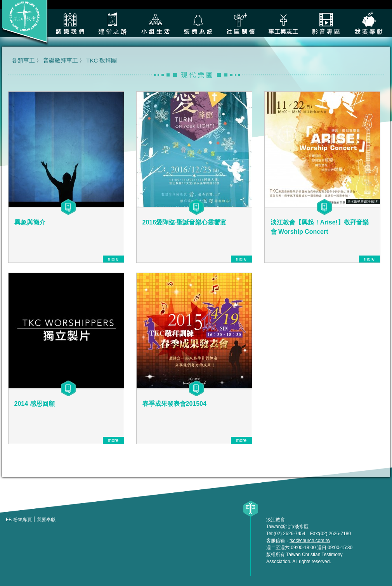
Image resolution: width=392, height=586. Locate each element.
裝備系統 (198, 23)
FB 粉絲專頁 (19, 520)
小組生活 (155, 23)
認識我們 (70, 23)
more (113, 259)
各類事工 (283, 23)
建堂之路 (113, 23)
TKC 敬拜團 (101, 60)
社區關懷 (241, 23)
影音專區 (326, 23)
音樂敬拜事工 (61, 60)
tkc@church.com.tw (310, 541)
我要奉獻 (369, 23)
